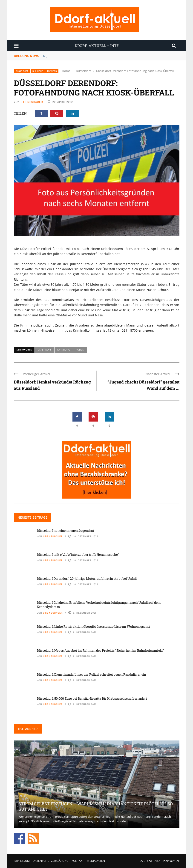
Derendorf (45, 350)
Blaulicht (38, 71)
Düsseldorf (22, 71)
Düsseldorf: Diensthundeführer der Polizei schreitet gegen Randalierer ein (91, 674)
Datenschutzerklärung (51, 861)
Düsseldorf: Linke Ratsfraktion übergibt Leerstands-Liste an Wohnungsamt (93, 626)
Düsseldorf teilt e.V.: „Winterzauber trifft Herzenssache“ (78, 554)
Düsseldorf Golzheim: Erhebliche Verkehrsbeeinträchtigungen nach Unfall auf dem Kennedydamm (99, 605)
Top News (52, 71)
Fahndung (64, 350)
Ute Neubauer (32, 102)
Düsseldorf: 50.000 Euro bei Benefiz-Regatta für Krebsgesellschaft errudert (92, 698)
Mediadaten (96, 861)
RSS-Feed (146, 861)
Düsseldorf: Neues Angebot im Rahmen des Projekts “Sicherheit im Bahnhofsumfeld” (100, 650)
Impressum (22, 861)
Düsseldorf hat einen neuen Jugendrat (72, 56)
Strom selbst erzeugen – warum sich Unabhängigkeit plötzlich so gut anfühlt (96, 806)
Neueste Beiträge (32, 517)
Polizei (80, 350)
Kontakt (78, 861)
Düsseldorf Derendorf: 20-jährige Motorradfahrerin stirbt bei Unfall (87, 578)
